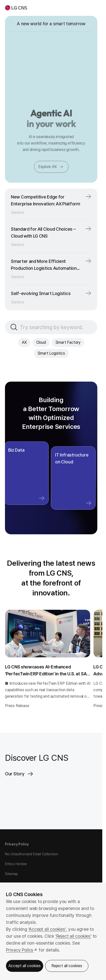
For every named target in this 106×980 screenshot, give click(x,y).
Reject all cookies (67, 966)
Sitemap (11, 874)
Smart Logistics (51, 353)
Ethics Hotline (16, 864)
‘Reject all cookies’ (73, 936)
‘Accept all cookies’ (47, 929)
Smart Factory (68, 342)
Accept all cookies (25, 966)
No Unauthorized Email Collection (32, 854)
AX (24, 342)
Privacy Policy (17, 844)
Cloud (41, 342)
